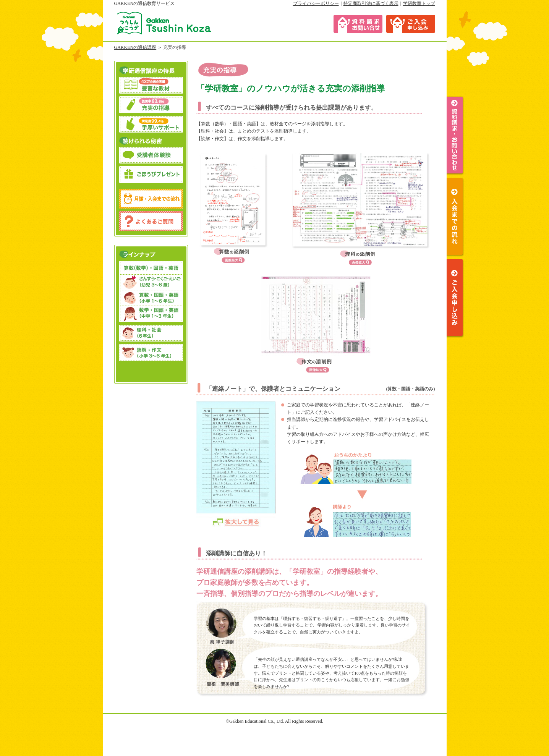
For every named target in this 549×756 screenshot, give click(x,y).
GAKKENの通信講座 (135, 47)
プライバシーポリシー (316, 3)
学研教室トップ (419, 3)
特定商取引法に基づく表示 (371, 3)
